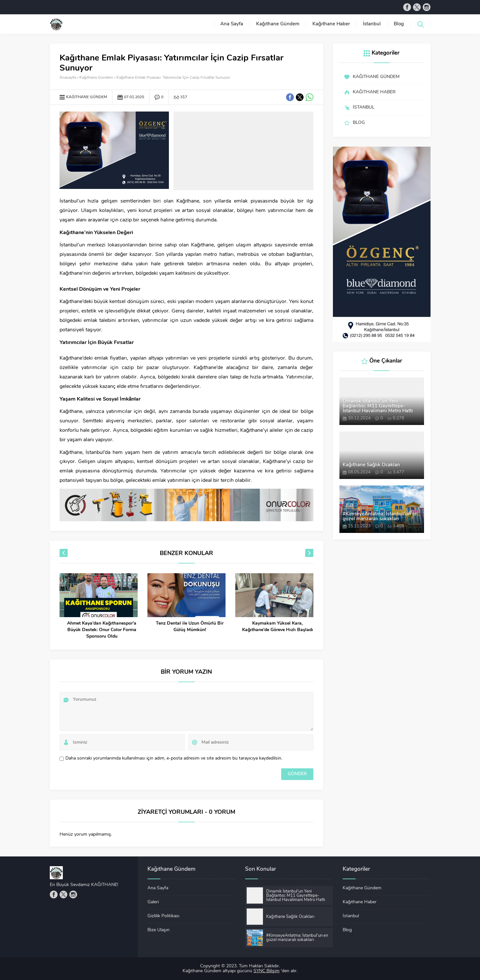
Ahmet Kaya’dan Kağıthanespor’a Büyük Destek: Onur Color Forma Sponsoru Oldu (102, 630)
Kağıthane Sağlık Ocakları (371, 465)
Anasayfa (68, 78)
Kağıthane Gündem (96, 78)
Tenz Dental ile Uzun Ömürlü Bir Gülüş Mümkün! (190, 627)
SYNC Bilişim (267, 971)
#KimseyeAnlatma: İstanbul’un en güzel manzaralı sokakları (380, 517)
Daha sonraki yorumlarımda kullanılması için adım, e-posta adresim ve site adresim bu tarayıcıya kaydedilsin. (174, 758)
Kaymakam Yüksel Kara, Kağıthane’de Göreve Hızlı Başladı (278, 627)
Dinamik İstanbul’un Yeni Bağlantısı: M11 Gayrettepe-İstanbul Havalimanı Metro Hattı (378, 406)
